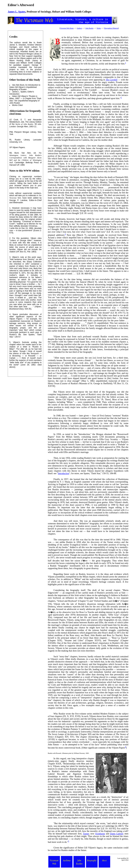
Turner (86, 834)
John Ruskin (89, 28)
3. (10, 257)
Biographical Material (111, 28)
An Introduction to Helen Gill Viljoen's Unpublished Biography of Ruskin (25, 87)
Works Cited (17, 105)
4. (10, 314)
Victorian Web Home (67, 28)
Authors (79, 28)
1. (10, 208)
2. (10, 238)
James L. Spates (17, 12)
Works (99, 28)
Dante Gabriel (117, 834)
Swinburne (100, 834)
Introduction (63, 473)
